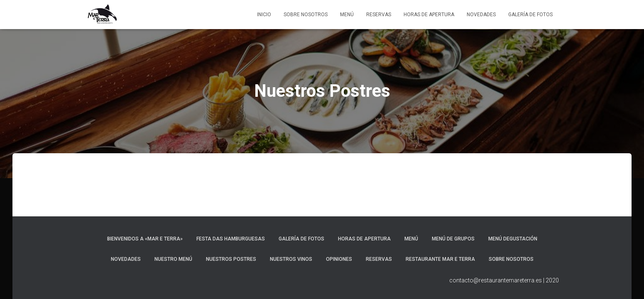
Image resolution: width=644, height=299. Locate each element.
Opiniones (339, 259)
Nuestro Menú (173, 259)
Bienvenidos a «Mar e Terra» (145, 239)
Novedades (481, 15)
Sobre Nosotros (306, 15)
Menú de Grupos (453, 239)
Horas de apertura (429, 15)
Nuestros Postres (231, 259)
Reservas (379, 15)
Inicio (264, 15)
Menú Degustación (513, 239)
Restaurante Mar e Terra (440, 259)
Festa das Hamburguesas (231, 239)
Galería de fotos (530, 15)
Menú (347, 15)
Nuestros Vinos (291, 259)
